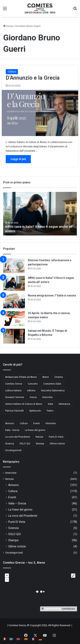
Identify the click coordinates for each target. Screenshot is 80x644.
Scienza (13, 528)
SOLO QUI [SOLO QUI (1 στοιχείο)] (25, 444)
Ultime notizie (17, 546)
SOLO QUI (15, 534)
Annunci (14, 485)
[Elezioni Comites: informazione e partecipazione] (14, 266)
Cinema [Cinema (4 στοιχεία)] (59, 377)
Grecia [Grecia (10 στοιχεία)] (33, 397)
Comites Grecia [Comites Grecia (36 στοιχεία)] (14, 384)
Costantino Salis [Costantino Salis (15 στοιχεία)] (52, 384)
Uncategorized (14, 553)
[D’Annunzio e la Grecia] (40, 113)
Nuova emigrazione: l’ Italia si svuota (52, 295)
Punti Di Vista (17, 522)
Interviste (11, 473)
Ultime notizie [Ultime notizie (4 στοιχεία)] (57, 444)
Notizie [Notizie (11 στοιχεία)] (39, 437)
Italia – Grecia (17, 503)
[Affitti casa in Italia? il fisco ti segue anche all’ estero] (14, 283)
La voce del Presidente (23, 516)
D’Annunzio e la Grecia (33, 78)
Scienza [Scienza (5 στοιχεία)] (10, 444)
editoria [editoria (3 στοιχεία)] (31, 391)
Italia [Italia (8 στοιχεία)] (50, 404)
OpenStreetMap (53, 609)
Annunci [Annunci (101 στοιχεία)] (10, 423)
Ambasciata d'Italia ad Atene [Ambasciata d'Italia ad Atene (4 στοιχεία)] (21, 377)
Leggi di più (18, 159)
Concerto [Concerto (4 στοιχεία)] (33, 384)
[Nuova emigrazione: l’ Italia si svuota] (14, 301)
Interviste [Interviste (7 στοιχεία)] (51, 423)
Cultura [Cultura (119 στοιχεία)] (24, 423)
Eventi (12, 497)
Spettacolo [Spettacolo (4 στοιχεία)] (35, 411)
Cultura (12, 72)
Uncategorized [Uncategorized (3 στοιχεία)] (13, 450)
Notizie (9, 479)
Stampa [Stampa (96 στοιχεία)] (40, 444)
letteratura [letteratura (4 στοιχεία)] (64, 404)
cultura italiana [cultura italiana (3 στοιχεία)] (13, 391)
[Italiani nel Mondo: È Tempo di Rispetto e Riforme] (14, 336)
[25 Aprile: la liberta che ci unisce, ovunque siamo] (14, 319)
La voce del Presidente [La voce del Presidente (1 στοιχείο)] (18, 437)
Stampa (13, 540)
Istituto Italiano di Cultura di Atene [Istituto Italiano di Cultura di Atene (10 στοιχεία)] (24, 404)
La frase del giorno (20, 510)
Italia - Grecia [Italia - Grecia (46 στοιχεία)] (12, 430)
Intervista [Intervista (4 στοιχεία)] (47, 397)
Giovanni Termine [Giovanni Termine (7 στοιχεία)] (15, 397)
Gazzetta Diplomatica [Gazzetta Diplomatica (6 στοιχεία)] (53, 391)
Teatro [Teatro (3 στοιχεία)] (50, 411)
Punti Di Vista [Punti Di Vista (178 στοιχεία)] (56, 437)
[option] (40, 214)
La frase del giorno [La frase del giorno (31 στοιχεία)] (35, 430)
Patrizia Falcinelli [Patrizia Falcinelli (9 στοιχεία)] (14, 411)
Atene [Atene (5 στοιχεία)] (46, 377)
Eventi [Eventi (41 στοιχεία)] (37, 423)
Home (8, 26)
